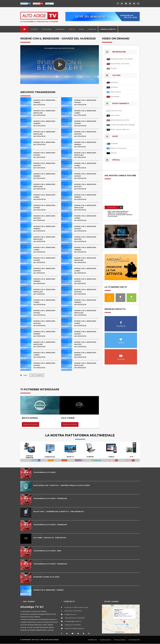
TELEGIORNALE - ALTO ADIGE (120, 64)
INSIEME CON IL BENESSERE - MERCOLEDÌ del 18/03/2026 (86, 260)
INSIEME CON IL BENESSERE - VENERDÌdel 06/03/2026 (86, 302)
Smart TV (109, 297)
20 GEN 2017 (112, 207)
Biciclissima (114, 143)
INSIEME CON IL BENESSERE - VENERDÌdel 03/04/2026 (86, 197)
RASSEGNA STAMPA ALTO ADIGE (47, 577)
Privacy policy (120, 640)
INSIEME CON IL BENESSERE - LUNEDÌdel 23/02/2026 (46, 355)
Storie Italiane (115, 97)
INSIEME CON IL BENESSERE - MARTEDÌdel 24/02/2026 (86, 344)
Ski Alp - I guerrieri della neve (120, 129)
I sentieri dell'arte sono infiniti (120, 120)
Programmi (60, 29)
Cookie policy (105, 640)
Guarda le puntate (31, 424)
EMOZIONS (114, 82)
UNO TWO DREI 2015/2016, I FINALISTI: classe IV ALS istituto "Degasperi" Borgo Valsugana (120, 214)
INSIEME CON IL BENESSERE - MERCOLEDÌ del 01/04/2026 (86, 208)
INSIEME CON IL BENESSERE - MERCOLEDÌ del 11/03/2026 (46, 292)
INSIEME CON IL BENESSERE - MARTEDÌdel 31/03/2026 (46, 218)
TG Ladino (113, 68)
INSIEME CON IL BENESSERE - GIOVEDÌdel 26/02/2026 (86, 334)
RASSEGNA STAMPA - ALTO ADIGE (121, 59)
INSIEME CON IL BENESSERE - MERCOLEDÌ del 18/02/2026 (86, 365)
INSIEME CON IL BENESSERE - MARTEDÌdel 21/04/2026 (86, 134)
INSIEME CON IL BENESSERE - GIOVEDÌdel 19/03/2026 (46, 260)
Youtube (121, 355)
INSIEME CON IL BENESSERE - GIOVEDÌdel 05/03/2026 (46, 313)
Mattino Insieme (116, 92)
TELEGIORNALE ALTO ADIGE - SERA (48, 551)
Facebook (121, 322)
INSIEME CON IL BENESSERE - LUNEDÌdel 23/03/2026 (46, 250)
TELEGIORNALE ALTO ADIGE (45, 472)
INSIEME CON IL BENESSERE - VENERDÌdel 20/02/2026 (86, 355)
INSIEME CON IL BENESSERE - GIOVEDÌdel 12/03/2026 (86, 281)
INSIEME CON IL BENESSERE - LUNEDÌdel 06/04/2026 (46, 197)
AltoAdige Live (121, 235)
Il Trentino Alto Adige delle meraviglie (122, 125)
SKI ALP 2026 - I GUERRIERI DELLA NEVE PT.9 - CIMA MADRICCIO (60, 511)
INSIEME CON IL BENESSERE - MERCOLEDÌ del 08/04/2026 (46, 187)
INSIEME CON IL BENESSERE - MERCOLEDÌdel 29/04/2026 (46, 113)
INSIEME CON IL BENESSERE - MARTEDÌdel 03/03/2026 (46, 323)
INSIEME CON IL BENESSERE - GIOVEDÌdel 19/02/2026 (46, 365)
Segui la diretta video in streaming (121, 239)
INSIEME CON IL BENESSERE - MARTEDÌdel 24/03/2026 (86, 239)
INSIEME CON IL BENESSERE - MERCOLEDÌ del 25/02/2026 (46, 344)
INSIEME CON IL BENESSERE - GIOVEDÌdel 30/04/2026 (86, 102)
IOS (120, 297)
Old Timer (113, 153)
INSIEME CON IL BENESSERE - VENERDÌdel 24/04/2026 (46, 123)
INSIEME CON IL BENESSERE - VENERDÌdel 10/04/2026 (46, 176)
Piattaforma (47, 29)
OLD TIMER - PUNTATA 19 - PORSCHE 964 (51, 538)
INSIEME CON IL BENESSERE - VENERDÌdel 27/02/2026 (46, 334)
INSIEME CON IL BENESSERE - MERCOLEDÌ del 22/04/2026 (46, 134)
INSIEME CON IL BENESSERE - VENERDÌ (50, 590)
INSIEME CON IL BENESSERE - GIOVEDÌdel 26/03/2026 (86, 229)
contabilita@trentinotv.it (73, 621)
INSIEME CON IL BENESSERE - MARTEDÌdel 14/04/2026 (46, 165)
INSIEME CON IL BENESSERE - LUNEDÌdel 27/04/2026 (86, 113)
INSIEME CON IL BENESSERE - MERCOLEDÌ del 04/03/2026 (86, 313)
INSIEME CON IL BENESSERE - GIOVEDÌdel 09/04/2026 (86, 176)
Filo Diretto (114, 87)
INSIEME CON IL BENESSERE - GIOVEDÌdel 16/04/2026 (46, 155)
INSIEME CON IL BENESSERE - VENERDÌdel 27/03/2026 (46, 229)
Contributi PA (134, 640)
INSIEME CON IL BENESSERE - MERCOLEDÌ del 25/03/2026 (46, 239)
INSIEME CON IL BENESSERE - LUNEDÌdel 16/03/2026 (86, 271)
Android (131, 297)
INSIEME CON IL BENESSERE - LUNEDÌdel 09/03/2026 (46, 302)
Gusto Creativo (115, 115)
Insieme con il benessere (118, 148)
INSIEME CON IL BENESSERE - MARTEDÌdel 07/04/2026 (86, 187)
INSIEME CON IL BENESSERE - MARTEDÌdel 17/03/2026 (46, 271)
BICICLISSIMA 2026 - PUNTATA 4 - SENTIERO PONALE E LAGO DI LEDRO (63, 485)
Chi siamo (34, 29)
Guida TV (72, 29)
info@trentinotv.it (71, 614)
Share (81, 29)
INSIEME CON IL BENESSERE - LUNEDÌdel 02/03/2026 (86, 323)
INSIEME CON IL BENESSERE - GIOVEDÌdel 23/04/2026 (86, 123)
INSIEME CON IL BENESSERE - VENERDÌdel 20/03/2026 (86, 250)
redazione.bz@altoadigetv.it (74, 628)
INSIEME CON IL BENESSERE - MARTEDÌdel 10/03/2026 (86, 292)
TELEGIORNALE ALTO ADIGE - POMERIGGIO (51, 498)
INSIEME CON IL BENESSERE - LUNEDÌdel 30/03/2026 (86, 218)
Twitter (121, 338)
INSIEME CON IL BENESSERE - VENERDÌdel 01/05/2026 (46, 102)
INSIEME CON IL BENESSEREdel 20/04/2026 (45, 143)
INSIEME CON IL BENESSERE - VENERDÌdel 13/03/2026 (46, 281)
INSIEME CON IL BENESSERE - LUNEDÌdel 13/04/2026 (86, 165)
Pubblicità (92, 29)
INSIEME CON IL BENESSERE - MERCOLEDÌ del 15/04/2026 (86, 155)
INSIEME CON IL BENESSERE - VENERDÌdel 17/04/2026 (86, 144)
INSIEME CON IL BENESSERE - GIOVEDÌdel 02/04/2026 (46, 208)
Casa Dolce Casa (116, 111)
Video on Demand (37, 375)
